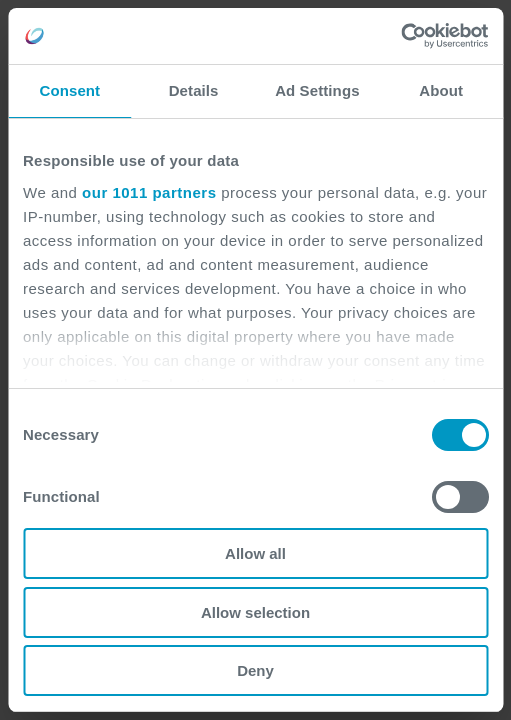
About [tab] (441, 90)
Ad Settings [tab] (317, 90)
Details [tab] (194, 90)
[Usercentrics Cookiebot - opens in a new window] (400, 36)
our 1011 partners (149, 192)
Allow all (255, 553)
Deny (255, 670)
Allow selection (255, 612)
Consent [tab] (70, 90)
